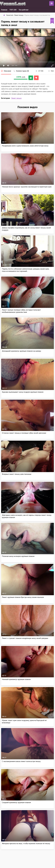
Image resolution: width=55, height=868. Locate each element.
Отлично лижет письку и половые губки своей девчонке (24, 433)
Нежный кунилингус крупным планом (16, 679)
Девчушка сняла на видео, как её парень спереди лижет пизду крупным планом (27, 516)
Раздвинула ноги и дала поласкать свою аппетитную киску (25, 146)
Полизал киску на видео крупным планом (18, 556)
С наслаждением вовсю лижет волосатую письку (21, 761)
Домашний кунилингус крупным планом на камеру (21, 351)
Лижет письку (16, 98)
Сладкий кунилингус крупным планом (16, 802)
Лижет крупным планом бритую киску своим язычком (23, 597)
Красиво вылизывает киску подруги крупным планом (23, 392)
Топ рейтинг (24, 10)
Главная (4, 10)
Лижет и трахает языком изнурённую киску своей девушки (25, 638)
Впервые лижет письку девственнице (17, 474)
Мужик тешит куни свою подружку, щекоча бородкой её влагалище (24, 721)
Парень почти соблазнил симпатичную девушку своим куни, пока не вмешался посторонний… (26, 270)
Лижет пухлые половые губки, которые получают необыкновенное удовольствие (21, 311)
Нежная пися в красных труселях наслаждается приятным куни (27, 187)
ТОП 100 (13, 10)
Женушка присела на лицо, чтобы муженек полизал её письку (26, 843)
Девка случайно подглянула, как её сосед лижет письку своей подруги (26, 229)
